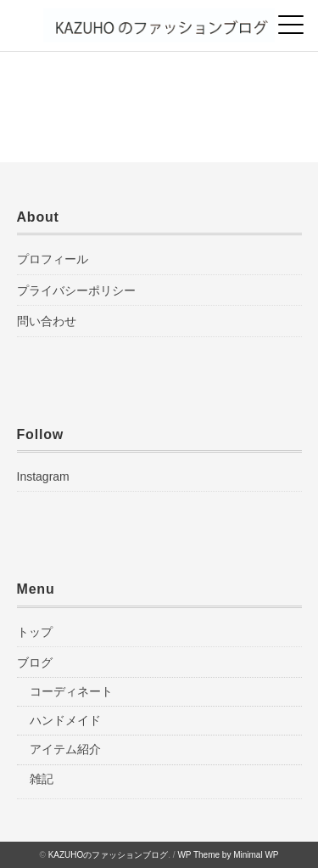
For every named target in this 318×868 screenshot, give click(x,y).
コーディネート (71, 691)
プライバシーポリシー (76, 290)
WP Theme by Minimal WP (228, 855)
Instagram (43, 476)
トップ (35, 632)
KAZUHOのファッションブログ (109, 855)
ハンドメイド (65, 720)
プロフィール (53, 259)
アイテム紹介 (65, 749)
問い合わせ (47, 321)
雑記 (42, 779)
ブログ (35, 662)
